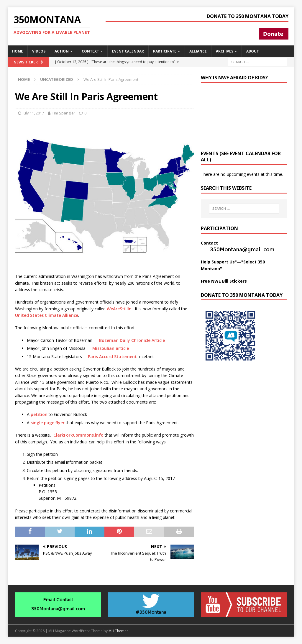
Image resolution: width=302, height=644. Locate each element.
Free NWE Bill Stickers (224, 281)
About (253, 51)
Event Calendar (128, 51)
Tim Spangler (64, 113)
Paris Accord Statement (113, 357)
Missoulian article (111, 348)
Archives (225, 51)
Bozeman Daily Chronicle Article (132, 340)
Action (62, 51)
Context (90, 51)
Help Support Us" (219, 262)
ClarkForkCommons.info (78, 435)
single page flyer (48, 423)
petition (39, 414)
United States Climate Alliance (47, 315)
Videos (39, 51)
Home (18, 51)
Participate (165, 51)
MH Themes (118, 631)
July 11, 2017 (33, 113)
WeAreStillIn (119, 309)
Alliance (198, 51)
